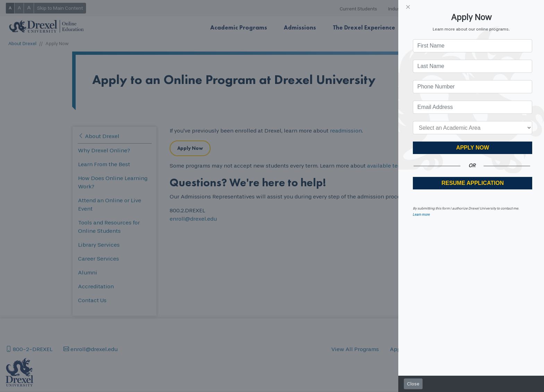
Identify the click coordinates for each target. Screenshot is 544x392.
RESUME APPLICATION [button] (473, 183)
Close (413, 384)
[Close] (408, 7)
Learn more (421, 215)
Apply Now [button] (473, 148)
